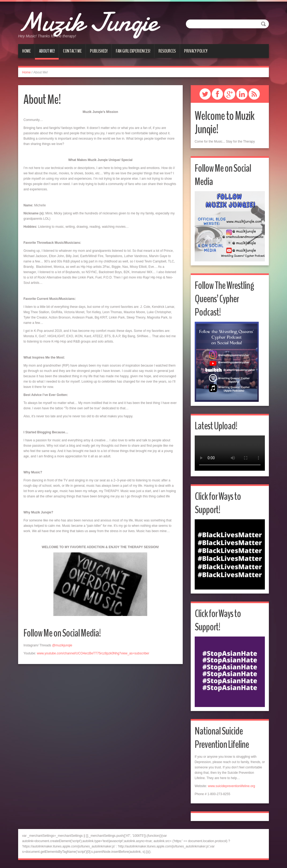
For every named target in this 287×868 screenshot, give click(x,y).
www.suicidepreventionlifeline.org (231, 786)
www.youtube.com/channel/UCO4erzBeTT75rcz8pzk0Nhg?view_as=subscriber (93, 653)
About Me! (47, 51)
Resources (167, 51)
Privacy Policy (196, 51)
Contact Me (72, 51)
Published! (99, 51)
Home (26, 51)
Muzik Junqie (93, 21)
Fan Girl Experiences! (133, 51)
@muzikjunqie (62, 645)
